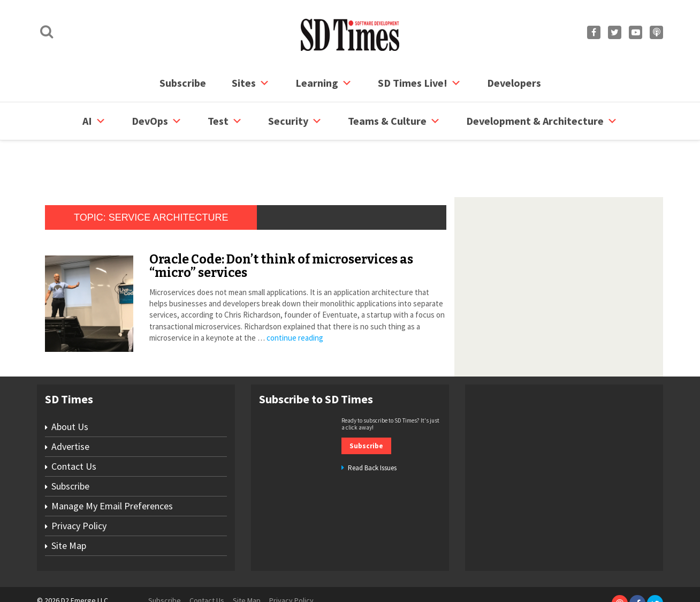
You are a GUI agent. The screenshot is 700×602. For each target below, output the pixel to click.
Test (225, 121)
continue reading (295, 297)
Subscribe (183, 83)
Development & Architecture (542, 121)
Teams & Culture (394, 121)
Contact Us (74, 426)
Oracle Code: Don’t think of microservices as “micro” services (281, 225)
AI (94, 121)
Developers (514, 83)
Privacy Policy (79, 485)
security (295, 121)
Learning (324, 83)
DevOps (157, 121)
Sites (251, 83)
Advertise (70, 406)
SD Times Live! (420, 83)
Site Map (69, 505)
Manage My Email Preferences (112, 465)
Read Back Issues (372, 427)
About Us (70, 386)
